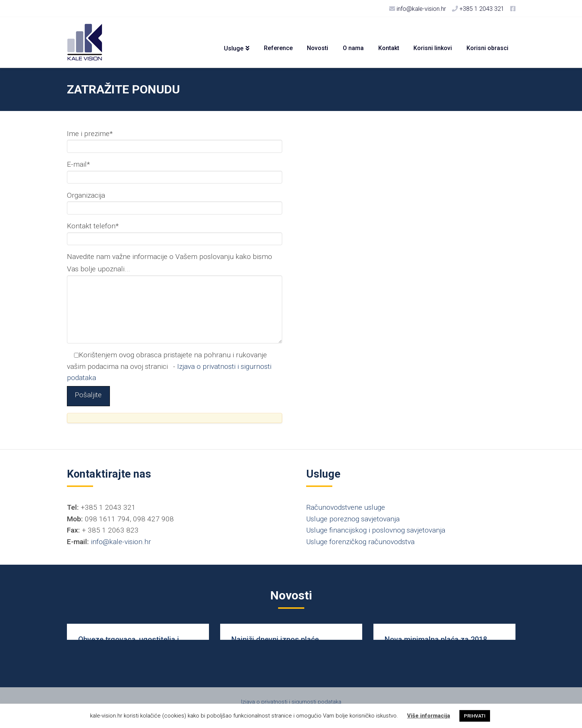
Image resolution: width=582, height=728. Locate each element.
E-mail (175, 171)
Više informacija (429, 716)
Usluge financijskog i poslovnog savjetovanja (376, 530)
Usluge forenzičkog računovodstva (360, 542)
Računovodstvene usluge (346, 507)
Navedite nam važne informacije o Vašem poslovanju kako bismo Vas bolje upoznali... (175, 269)
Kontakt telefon (175, 233)
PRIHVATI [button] (475, 716)
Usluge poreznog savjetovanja (353, 519)
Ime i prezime (175, 141)
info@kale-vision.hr (121, 542)
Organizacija (175, 202)
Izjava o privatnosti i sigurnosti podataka (291, 702)
